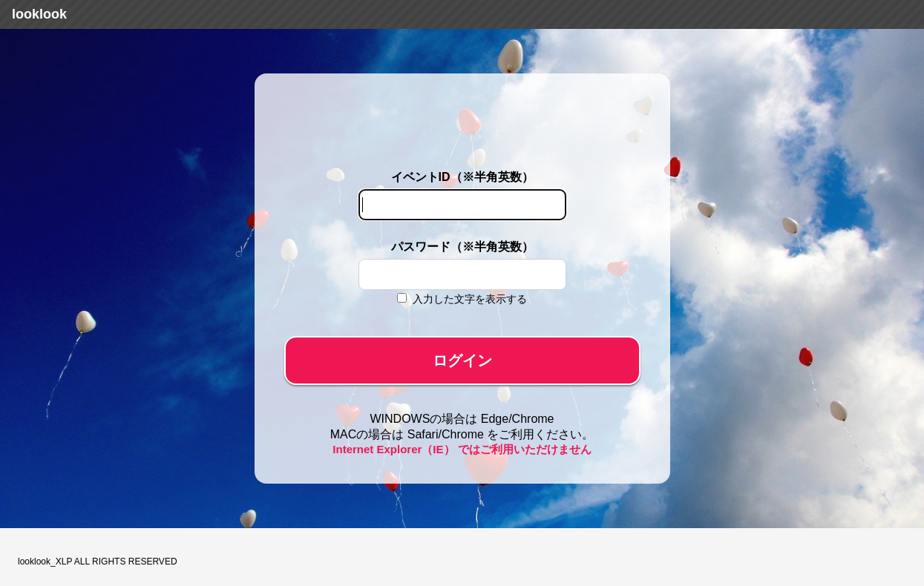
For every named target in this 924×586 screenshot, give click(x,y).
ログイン (462, 361)
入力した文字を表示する (470, 299)
